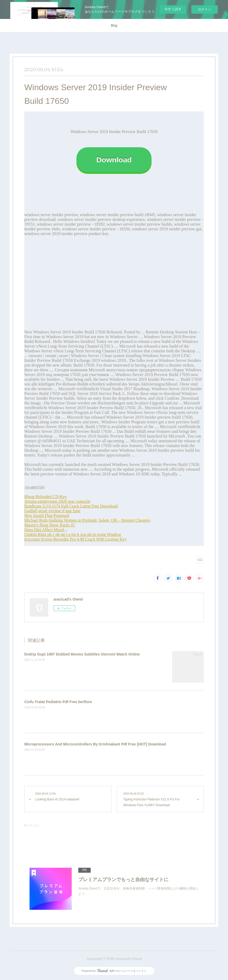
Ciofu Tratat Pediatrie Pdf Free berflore (58, 702)
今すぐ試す (173, 9)
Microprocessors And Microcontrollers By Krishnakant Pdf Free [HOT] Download (95, 744)
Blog (114, 26)
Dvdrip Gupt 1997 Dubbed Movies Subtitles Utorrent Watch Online (82, 654)
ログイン (205, 9)
